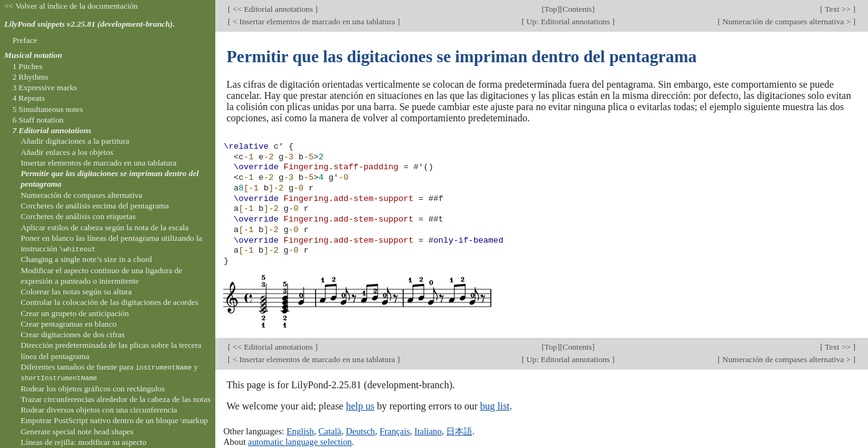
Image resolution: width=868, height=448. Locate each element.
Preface (25, 40)
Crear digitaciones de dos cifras (72, 334)
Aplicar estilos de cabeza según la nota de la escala (105, 227)
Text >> (838, 9)
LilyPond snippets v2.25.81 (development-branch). (90, 24)
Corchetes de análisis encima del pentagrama (95, 206)
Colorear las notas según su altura (76, 292)
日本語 (459, 431)
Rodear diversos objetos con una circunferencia (99, 410)
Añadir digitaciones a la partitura (75, 141)
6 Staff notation (38, 120)
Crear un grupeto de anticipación (75, 313)
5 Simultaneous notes (48, 109)
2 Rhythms (30, 77)
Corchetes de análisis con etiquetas (78, 216)
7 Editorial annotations (52, 130)
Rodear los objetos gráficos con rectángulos (93, 389)
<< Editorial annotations (273, 9)
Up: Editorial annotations (568, 21)
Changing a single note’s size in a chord (86, 259)
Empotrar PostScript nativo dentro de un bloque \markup (114, 420)
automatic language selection (300, 442)
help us (360, 406)
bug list (495, 406)
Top (551, 9)
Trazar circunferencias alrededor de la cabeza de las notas (115, 399)
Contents (577, 9)
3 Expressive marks (45, 87)
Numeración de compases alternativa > (787, 21)
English (300, 431)
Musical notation (33, 55)
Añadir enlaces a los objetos (67, 152)
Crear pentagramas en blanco (68, 324)
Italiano (428, 431)
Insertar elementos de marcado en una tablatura (98, 163)
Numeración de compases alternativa (82, 195)
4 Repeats (29, 98)
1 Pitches (27, 66)
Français (395, 431)
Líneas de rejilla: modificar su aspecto (83, 442)
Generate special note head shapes (77, 432)
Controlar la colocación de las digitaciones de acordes (109, 302)
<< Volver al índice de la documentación (71, 6)
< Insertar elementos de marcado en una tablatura (314, 21)
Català (330, 431)
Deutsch (361, 431)
